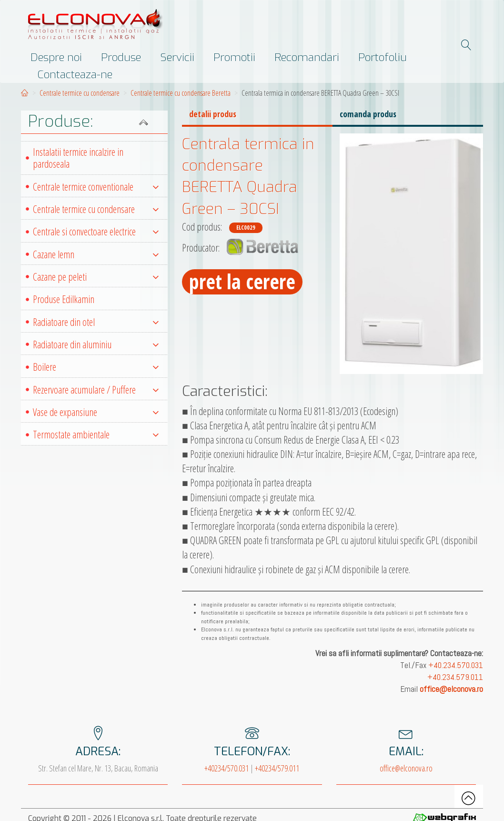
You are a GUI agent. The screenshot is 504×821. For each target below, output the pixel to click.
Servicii (177, 57)
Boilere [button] (96, 367)
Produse (121, 57)
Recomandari (307, 57)
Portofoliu (383, 57)
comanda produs (368, 114)
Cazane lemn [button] (96, 254)
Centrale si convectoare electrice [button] (96, 231)
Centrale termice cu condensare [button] (96, 209)
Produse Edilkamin (64, 299)
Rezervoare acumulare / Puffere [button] (96, 390)
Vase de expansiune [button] (96, 412)
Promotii (234, 57)
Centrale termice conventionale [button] (96, 187)
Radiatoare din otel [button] (96, 322)
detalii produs (213, 114)
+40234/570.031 (227, 768)
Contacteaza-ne (75, 74)
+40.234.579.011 (455, 677)
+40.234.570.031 (456, 665)
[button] (94, 122)
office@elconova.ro (406, 768)
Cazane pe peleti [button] (96, 277)
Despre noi (56, 57)
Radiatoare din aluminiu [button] (96, 344)
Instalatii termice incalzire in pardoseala (78, 158)
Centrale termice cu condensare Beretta (181, 93)
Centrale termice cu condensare (80, 93)
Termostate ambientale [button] (96, 434)
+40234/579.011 (277, 768)
